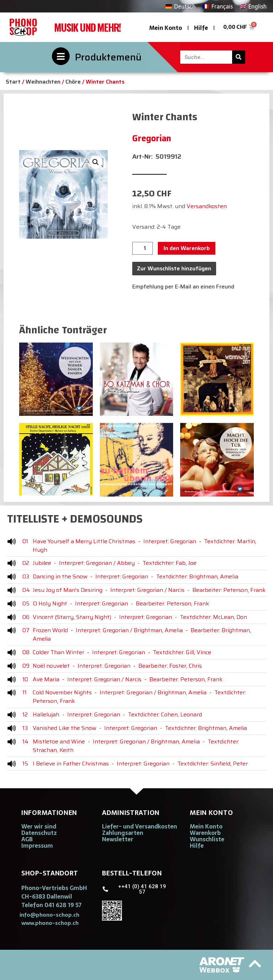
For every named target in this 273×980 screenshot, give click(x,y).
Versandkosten (207, 206)
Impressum (37, 846)
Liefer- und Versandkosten (140, 826)
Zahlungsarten (123, 833)
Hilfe (201, 28)
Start (13, 82)
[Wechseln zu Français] (218, 6)
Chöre (73, 82)
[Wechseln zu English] (253, 6)
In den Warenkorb (187, 248)
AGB (27, 839)
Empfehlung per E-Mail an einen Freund (183, 287)
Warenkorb (205, 833)
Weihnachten (43, 82)
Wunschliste (207, 839)
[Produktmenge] (143, 248)
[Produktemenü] (61, 56)
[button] (96, 162)
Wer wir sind (39, 826)
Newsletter (118, 839)
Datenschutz (39, 833)
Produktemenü (108, 57)
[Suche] (239, 57)
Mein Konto (166, 28)
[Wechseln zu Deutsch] (181, 6)
